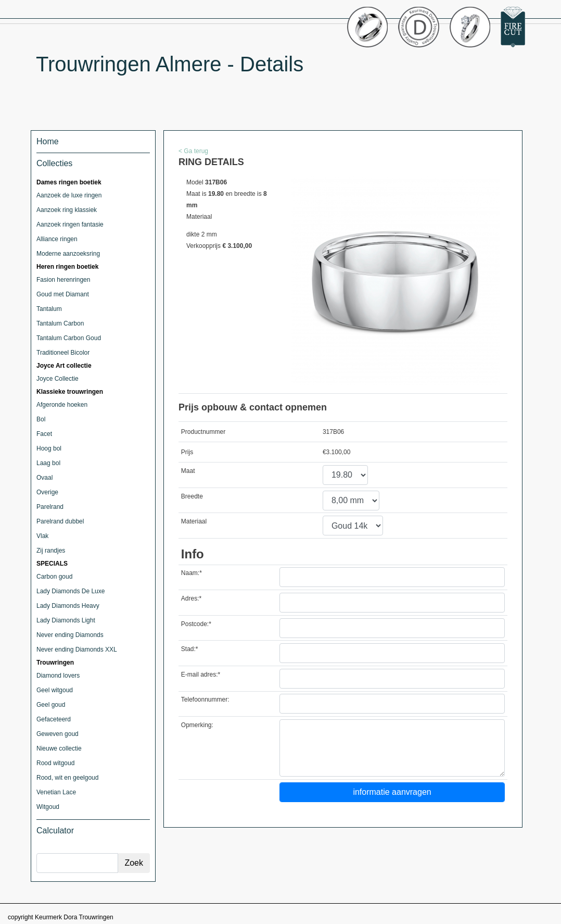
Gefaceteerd (54, 719)
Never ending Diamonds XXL (77, 650)
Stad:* (190, 649)
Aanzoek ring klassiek (67, 210)
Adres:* (191, 598)
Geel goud (51, 705)
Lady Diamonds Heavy (68, 606)
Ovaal (44, 478)
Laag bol (48, 463)
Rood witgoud (55, 763)
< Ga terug (193, 151)
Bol (41, 419)
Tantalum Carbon (60, 323)
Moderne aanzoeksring (68, 254)
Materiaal (194, 521)
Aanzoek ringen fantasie (70, 224)
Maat (188, 471)
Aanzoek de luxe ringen (69, 195)
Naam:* (192, 573)
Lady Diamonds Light (66, 620)
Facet (44, 434)
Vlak (42, 536)
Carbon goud (54, 577)
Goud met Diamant (63, 294)
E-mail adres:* (201, 675)
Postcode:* (196, 624)
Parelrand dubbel (60, 521)
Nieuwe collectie (59, 748)
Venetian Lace (56, 792)
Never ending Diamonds (70, 635)
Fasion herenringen (63, 280)
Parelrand (50, 507)
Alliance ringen (57, 239)
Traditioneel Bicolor (63, 353)
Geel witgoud (55, 690)
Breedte (192, 496)
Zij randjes (51, 551)
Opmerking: (197, 725)
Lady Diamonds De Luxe (71, 591)
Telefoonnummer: (205, 700)
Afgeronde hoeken (62, 405)
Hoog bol (49, 448)
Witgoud (48, 807)
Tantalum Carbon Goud (69, 338)
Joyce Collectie (58, 379)
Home (48, 141)
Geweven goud (58, 734)
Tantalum (49, 309)
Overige (47, 492)
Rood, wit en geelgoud (67, 778)
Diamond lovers (58, 676)
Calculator (55, 831)
